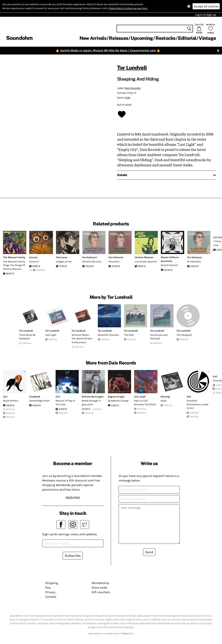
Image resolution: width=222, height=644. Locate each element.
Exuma (33, 257)
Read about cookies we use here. (128, 8)
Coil (5, 397)
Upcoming (142, 38)
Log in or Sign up (206, 15)
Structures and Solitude (159, 337)
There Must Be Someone (27, 337)
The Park (129, 335)
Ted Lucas (62, 257)
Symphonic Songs (118, 401)
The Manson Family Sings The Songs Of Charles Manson (14, 265)
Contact (51, 597)
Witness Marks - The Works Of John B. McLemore (82, 339)
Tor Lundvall (132, 68)
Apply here (73, 497)
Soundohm (19, 38)
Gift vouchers (101, 592)
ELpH (143, 397)
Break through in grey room (91, 402)
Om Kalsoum (90, 257)
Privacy (50, 592)
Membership (100, 583)
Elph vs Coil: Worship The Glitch (145, 402)
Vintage (207, 38)
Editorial (187, 38)
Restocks (166, 38)
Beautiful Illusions (108, 335)
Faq (48, 588)
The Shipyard (184, 335)
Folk (128, 98)
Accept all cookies (206, 6)
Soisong (165, 397)
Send (149, 552)
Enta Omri (114, 262)
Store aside (99, 588)
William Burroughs (93, 397)
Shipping (52, 583)
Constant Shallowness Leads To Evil (198, 404)
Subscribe (73, 556)
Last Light (51, 335)
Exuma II (34, 262)
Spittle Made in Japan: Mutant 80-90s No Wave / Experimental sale (108, 50)
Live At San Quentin (146, 262)
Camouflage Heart (39, 401)
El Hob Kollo (194, 262)
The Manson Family (14, 257)
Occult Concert (169, 265)
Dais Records (133, 88)
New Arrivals (93, 38)
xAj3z (164, 401)
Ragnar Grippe (116, 397)
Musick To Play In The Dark (65, 402)
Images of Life (64, 262)
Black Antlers (11, 401)
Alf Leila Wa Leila (92, 262)
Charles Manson (144, 257)
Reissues (119, 38)
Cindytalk (35, 397)
